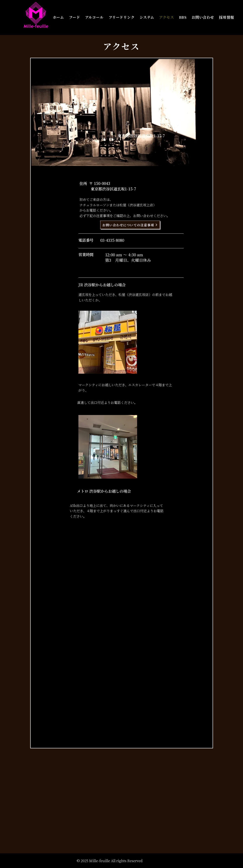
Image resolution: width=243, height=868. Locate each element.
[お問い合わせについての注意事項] (130, 225)
